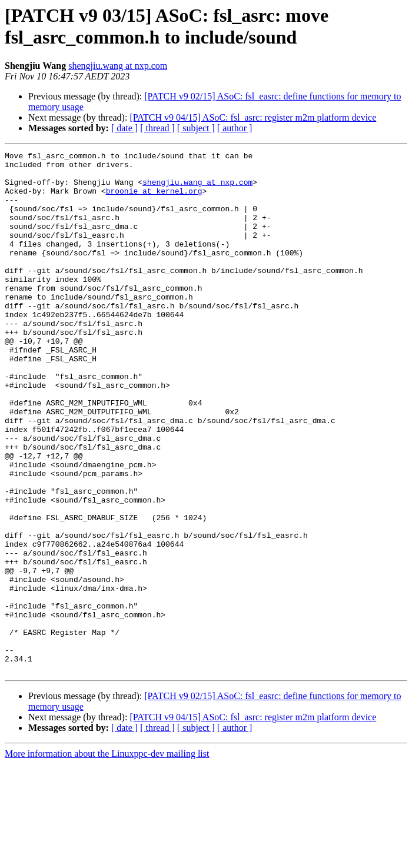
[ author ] (235, 128)
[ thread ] (157, 128)
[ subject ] (196, 128)
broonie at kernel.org (154, 199)
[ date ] (124, 128)
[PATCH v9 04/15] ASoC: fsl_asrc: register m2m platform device (253, 117)
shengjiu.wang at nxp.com (118, 66)
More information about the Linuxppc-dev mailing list (107, 858)
